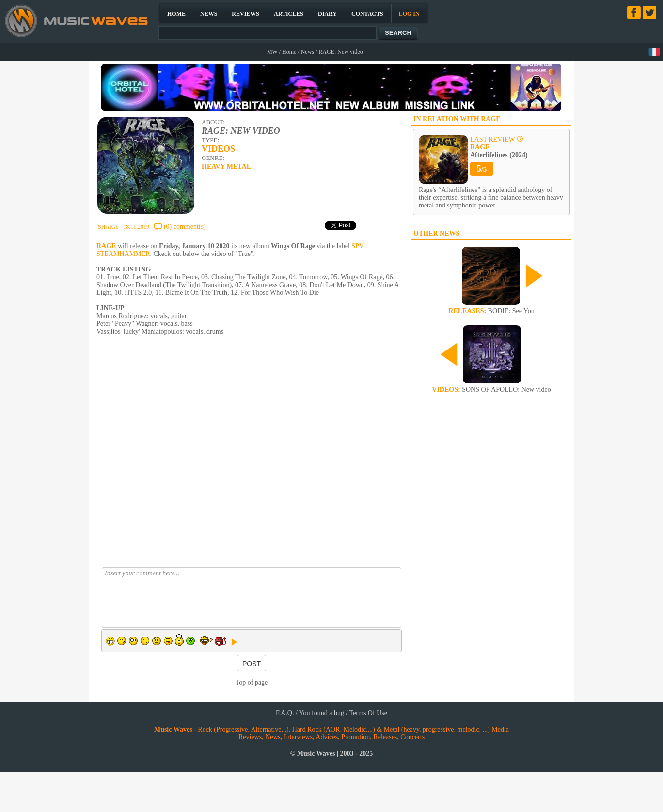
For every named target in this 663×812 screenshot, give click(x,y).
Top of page (252, 682)
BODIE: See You (491, 311)
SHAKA (108, 227)
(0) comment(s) (185, 227)
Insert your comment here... (252, 597)
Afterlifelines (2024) (499, 151)
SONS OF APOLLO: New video (491, 390)
